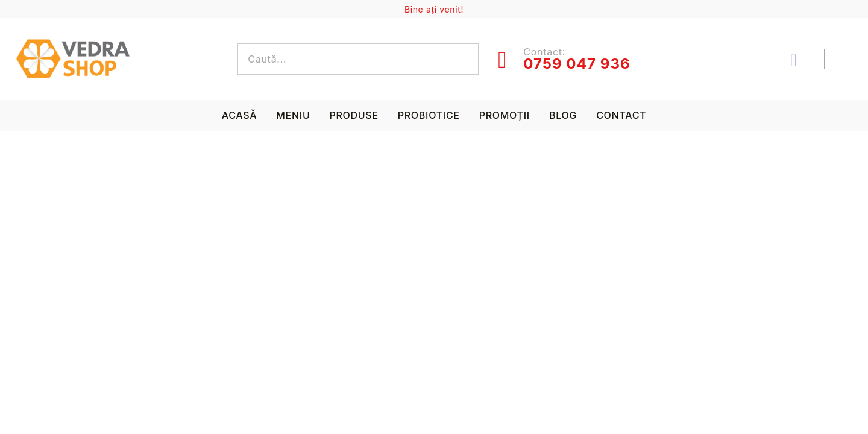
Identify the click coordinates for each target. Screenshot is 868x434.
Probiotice (429, 115)
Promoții (505, 115)
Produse (354, 115)
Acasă (240, 115)
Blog (563, 115)
